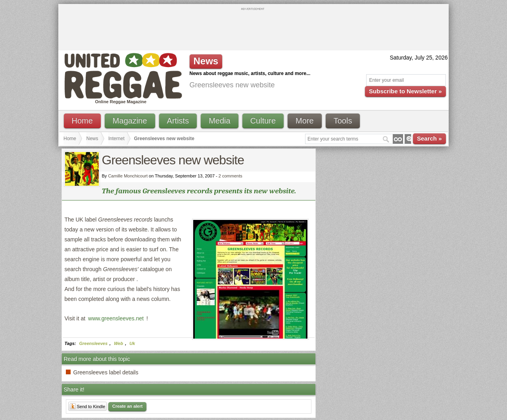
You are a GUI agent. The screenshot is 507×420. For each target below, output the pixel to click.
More (305, 121)
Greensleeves (94, 343)
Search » (429, 138)
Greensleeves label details (106, 372)
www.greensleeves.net (116, 318)
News (92, 139)
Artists (178, 121)
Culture (263, 121)
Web (118, 343)
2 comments (230, 176)
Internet (116, 139)
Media (219, 121)
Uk (132, 343)
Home (82, 121)
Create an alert (127, 406)
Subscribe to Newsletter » (405, 91)
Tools (343, 121)
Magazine (130, 121)
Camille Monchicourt (128, 176)
